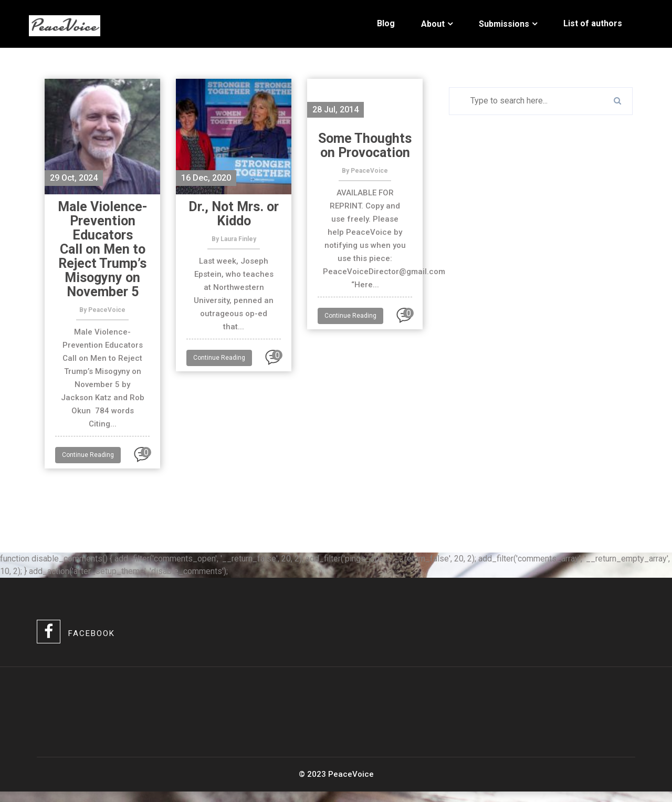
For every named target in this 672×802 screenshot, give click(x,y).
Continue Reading (88, 455)
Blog (386, 23)
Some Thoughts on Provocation (365, 145)
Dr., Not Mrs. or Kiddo (234, 214)
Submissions (504, 24)
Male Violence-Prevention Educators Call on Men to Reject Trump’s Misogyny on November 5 (103, 249)
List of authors (593, 23)
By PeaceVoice (102, 310)
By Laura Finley (234, 239)
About (433, 24)
